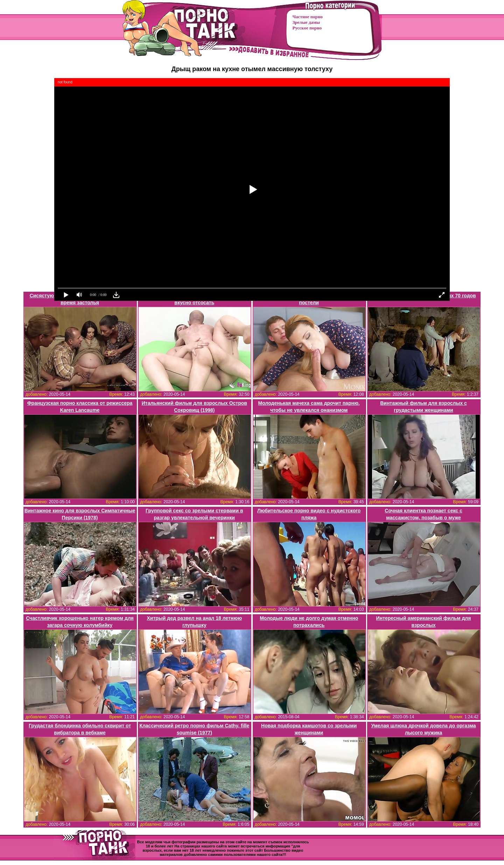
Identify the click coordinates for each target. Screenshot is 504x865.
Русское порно (307, 28)
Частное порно (308, 17)
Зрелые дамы (306, 22)
